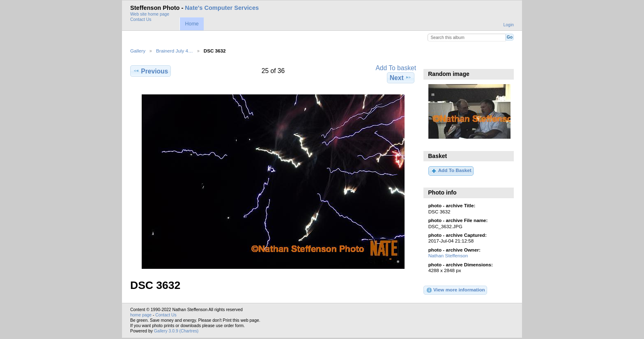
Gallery (138, 51)
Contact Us (141, 19)
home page (141, 315)
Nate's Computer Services (222, 8)
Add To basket (396, 68)
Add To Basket (451, 171)
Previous (151, 71)
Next (401, 78)
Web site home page (150, 14)
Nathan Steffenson (448, 255)
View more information (455, 290)
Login (509, 25)
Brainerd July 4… (175, 51)
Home (192, 24)
